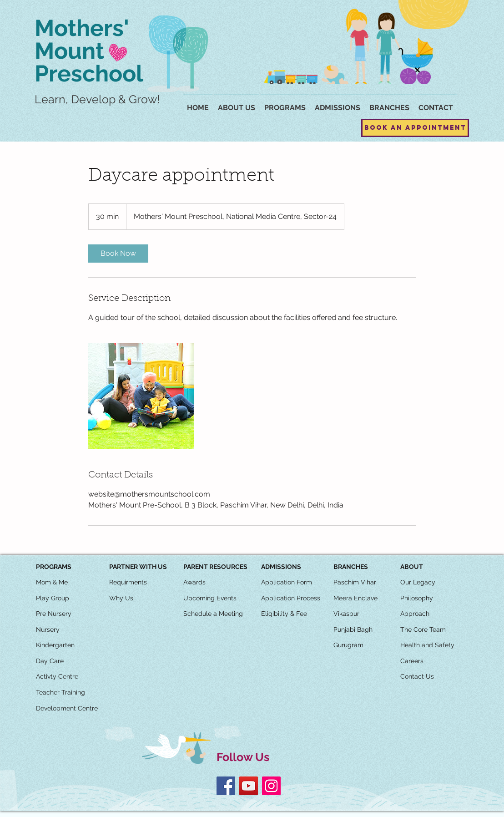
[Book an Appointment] (415, 128)
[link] (118, 254)
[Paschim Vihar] (355, 583)
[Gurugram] (348, 645)
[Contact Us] (417, 677)
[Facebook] (226, 786)
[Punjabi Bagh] (353, 630)
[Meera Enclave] (355, 599)
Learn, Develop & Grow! (97, 99)
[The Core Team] (423, 630)
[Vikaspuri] (347, 614)
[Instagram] (271, 786)
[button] (389, 104)
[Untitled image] (141, 396)
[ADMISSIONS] (281, 567)
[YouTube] (249, 786)
